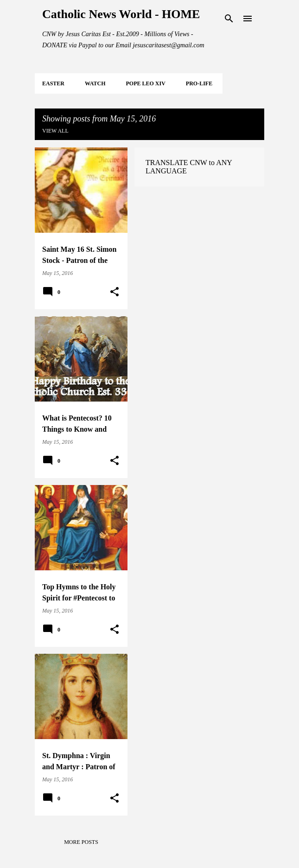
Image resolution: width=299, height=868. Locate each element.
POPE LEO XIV (145, 83)
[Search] (229, 19)
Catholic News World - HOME (121, 14)
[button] (115, 292)
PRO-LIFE (199, 83)
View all (55, 131)
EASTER (53, 83)
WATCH (95, 83)
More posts (81, 842)
